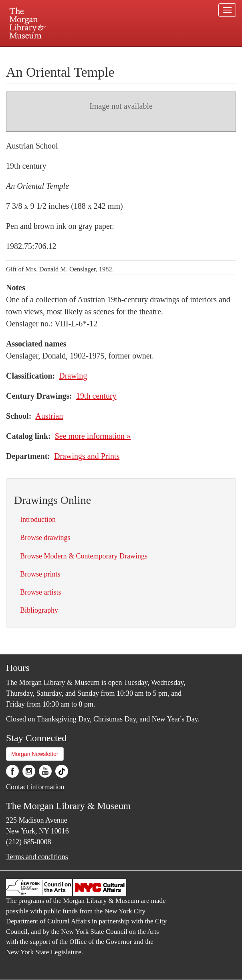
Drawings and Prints (87, 456)
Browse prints (40, 574)
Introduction (38, 520)
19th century (96, 396)
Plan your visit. (26, 54)
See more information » (93, 436)
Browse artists (41, 592)
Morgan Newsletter (35, 754)
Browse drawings (45, 538)
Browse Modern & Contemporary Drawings (84, 556)
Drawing (73, 376)
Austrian (49, 416)
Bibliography (39, 610)
